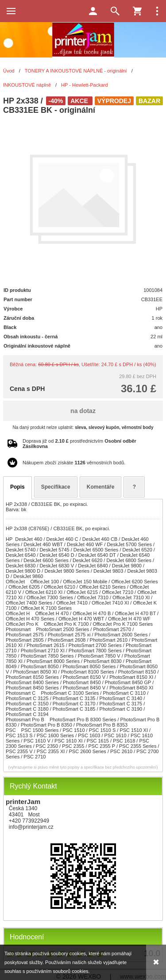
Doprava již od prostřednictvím (79, 444)
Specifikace (56, 487)
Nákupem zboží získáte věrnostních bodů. (74, 463)
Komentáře (101, 487)
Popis (17, 487)
